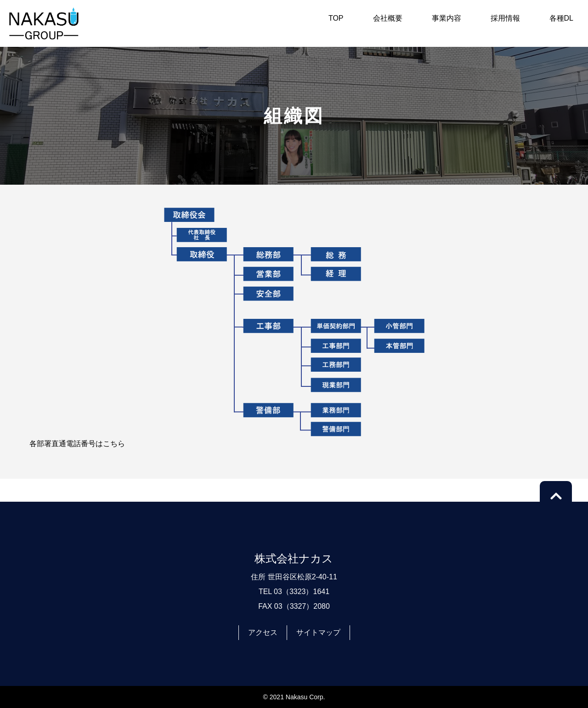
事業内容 (447, 18)
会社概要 (388, 18)
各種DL (561, 18)
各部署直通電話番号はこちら (77, 444)
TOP (336, 18)
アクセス (263, 632)
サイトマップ (318, 632)
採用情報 (505, 18)
